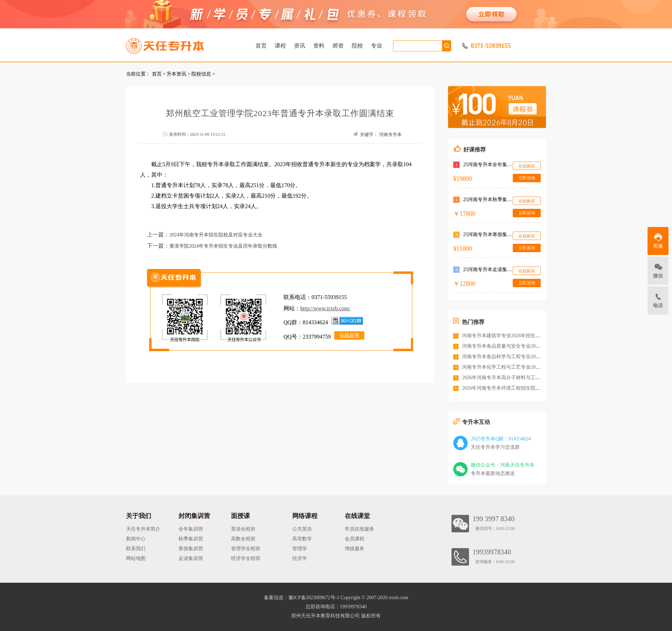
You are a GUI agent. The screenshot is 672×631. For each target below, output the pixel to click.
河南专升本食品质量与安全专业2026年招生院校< (515, 346)
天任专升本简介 (143, 529)
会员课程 (355, 539)
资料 (319, 46)
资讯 (300, 46)
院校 (357, 46)
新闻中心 (136, 539)
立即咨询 (527, 178)
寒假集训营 (191, 549)
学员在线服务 (359, 529)
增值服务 (355, 549)
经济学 (300, 558)
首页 (261, 46)
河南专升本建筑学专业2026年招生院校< (505, 336)
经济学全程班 (246, 558)
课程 (280, 46)
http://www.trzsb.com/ (325, 308)
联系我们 (136, 549)
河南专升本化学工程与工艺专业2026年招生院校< (515, 367)
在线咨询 (349, 335)
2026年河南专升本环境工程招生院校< (503, 388)
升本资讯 (176, 74)
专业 (377, 46)
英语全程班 (243, 529)
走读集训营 (191, 558)
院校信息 (201, 74)
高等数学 (302, 539)
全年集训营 (191, 529)
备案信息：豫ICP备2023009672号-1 (302, 598)
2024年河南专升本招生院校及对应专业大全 (216, 235)
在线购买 (527, 166)
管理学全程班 (246, 549)
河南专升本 (390, 134)
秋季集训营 (191, 539)
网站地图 (136, 558)
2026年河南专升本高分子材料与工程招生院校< (512, 378)
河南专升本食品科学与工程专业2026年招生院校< (515, 357)
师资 (338, 46)
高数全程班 (243, 539)
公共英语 (302, 529)
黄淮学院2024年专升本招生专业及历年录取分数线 (223, 246)
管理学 (300, 549)
